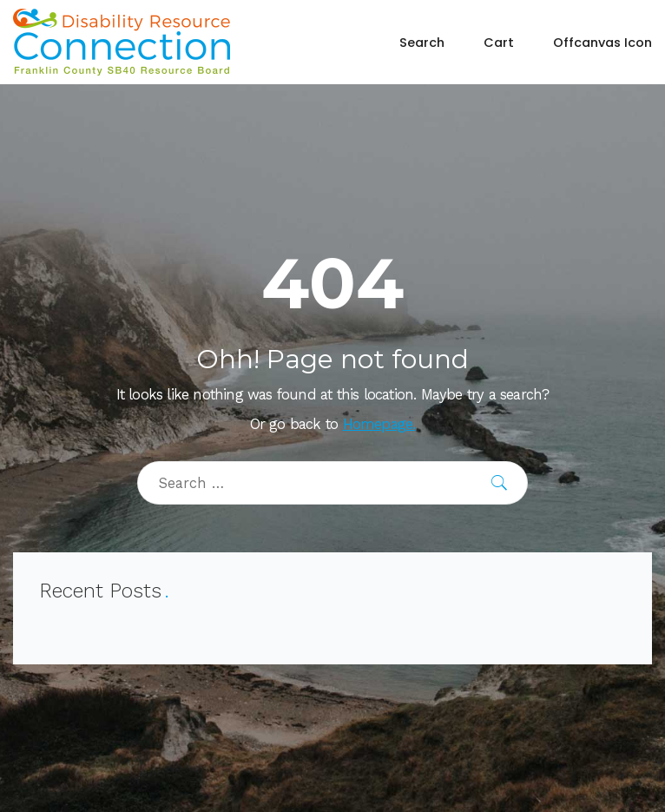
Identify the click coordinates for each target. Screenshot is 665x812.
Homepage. (379, 424)
